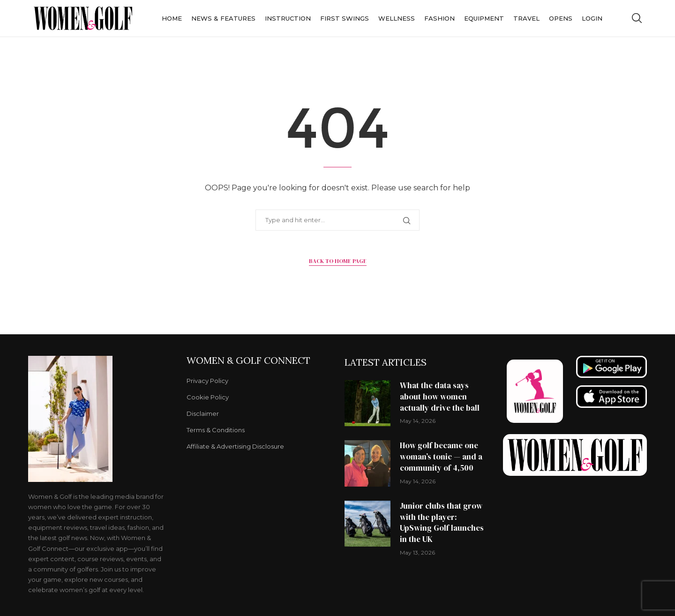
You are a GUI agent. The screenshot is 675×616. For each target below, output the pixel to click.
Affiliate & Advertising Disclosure (235, 447)
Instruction (288, 18)
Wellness (397, 18)
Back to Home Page (338, 261)
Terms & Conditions (216, 430)
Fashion (439, 18)
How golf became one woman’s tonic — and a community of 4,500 (441, 457)
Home (172, 18)
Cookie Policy (208, 397)
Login (592, 18)
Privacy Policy (207, 381)
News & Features (223, 18)
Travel (526, 18)
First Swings (345, 18)
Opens (561, 18)
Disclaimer (203, 414)
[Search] (637, 18)
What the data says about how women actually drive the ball (440, 397)
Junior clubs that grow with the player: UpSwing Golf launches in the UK (442, 522)
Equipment (484, 18)
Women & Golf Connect (248, 361)
